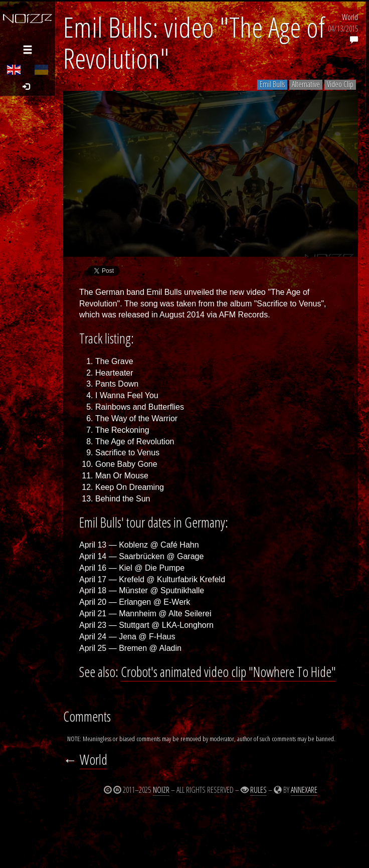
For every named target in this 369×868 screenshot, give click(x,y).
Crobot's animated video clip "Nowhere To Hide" (228, 672)
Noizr (161, 790)
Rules (258, 790)
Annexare (304, 790)
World (350, 17)
